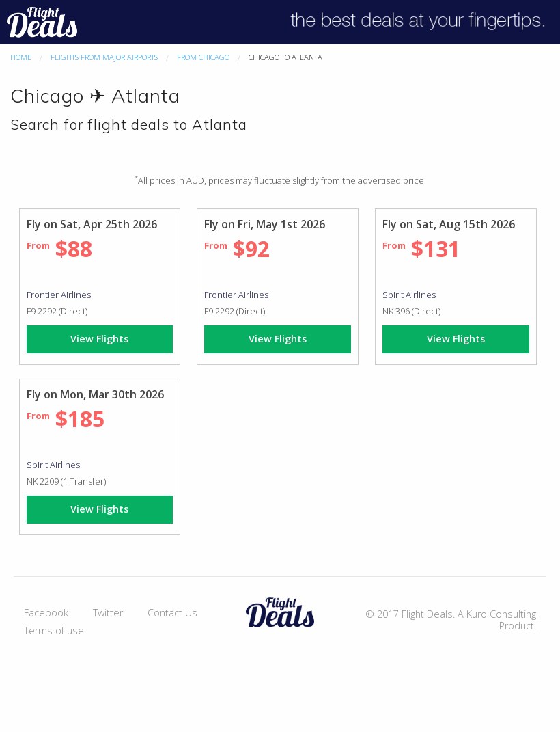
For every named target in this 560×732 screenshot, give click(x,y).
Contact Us (172, 613)
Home (21, 57)
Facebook (46, 613)
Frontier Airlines (59, 295)
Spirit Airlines (409, 295)
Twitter (108, 613)
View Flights (99, 339)
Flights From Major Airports (104, 57)
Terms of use (54, 631)
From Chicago (203, 57)
